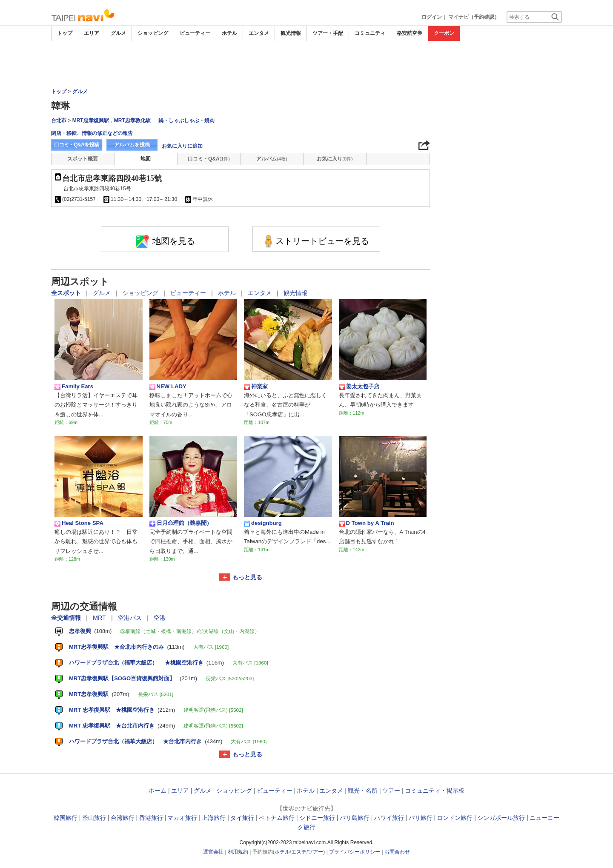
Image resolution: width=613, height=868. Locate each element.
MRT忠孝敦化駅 (132, 120)
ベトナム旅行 (277, 818)
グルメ (118, 33)
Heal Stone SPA (79, 523)
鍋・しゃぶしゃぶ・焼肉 (186, 120)
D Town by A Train (367, 523)
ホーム (158, 791)
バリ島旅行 (355, 818)
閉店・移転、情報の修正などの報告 (92, 133)
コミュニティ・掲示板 (435, 791)
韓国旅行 (66, 818)
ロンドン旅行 (455, 818)
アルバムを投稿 (132, 145)
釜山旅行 (94, 818)
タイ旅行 (242, 818)
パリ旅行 (421, 818)
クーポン (444, 33)
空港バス (131, 618)
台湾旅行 (123, 818)
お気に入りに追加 (182, 146)
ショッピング (153, 33)
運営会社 (213, 852)
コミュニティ (370, 33)
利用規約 (238, 852)
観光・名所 (363, 791)
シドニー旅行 (317, 818)
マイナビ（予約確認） (474, 17)
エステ (299, 852)
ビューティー (195, 33)
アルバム (272, 159)
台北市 (59, 120)
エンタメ (259, 33)
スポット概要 (83, 159)
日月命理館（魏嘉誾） (181, 523)
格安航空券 (410, 33)
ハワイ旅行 (389, 818)
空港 (160, 618)
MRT (100, 618)
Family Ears (74, 387)
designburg (263, 523)
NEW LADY (168, 387)
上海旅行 (214, 818)
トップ (65, 33)
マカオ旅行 (182, 818)
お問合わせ (397, 852)
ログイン (432, 17)
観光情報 (291, 33)
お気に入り (335, 159)
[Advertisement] (306, 65)
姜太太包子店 (359, 387)
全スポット (67, 293)
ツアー (391, 791)
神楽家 (256, 387)
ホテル (229, 33)
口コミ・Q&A (209, 159)
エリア (92, 33)
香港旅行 (151, 818)
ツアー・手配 (328, 33)
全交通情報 (67, 618)
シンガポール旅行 (501, 818)
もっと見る (247, 577)
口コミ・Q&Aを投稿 (77, 145)
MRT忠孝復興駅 (91, 120)
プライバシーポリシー (355, 852)
